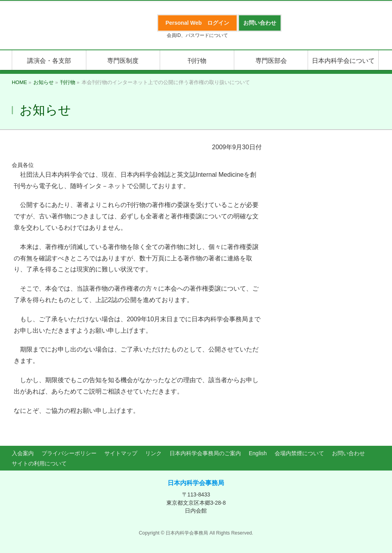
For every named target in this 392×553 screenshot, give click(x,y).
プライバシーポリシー (69, 453)
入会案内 (23, 453)
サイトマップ (121, 453)
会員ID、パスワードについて (197, 35)
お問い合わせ (348, 453)
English (258, 453)
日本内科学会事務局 (196, 483)
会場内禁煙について (299, 453)
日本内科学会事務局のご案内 (205, 453)
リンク (153, 453)
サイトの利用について (39, 463)
